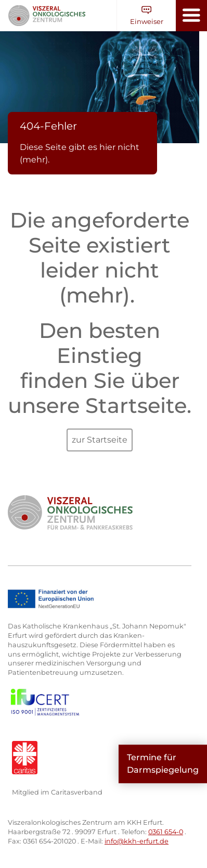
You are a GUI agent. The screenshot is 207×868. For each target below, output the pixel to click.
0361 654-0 (166, 832)
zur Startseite (100, 440)
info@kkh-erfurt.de (137, 841)
